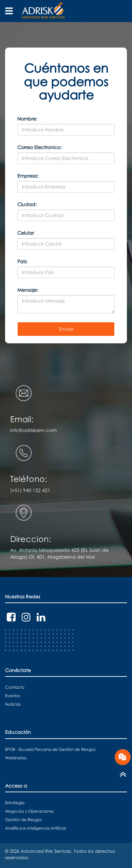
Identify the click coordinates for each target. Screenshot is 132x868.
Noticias (13, 704)
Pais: (22, 261)
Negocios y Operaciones (30, 811)
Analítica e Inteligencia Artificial (35, 828)
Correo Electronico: (40, 147)
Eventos (13, 696)
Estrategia (15, 803)
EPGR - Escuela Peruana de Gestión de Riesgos (50, 749)
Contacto (15, 687)
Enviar (66, 329)
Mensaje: (28, 290)
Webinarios (16, 758)
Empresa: (28, 176)
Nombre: (27, 119)
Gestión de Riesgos (24, 820)
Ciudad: (27, 204)
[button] (66, 42)
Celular (26, 233)
